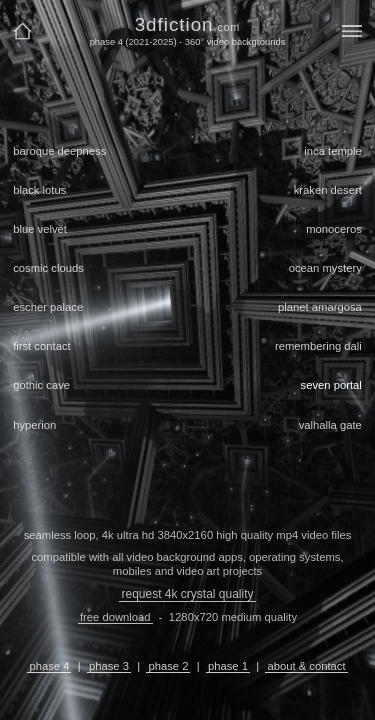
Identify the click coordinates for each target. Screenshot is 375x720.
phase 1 (228, 666)
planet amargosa (320, 307)
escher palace (48, 307)
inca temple (333, 151)
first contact (42, 346)
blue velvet (40, 229)
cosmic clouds (48, 268)
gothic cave (41, 385)
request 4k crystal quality (187, 594)
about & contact (306, 666)
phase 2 (168, 666)
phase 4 (49, 666)
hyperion (34, 425)
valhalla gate (330, 425)
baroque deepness (59, 151)
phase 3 (109, 666)
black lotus (39, 190)
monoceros (334, 229)
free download (115, 617)
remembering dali (318, 346)
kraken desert (328, 190)
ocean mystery (325, 268)
